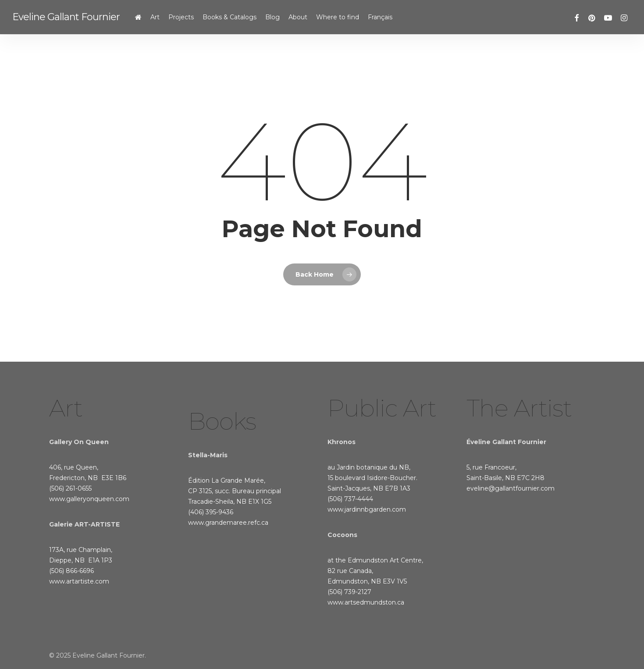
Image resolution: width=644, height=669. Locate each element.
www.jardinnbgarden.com (367, 509)
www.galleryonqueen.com (89, 499)
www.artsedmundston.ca (366, 602)
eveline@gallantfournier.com (511, 488)
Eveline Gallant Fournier (66, 17)
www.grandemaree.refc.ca (228, 523)
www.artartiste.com (79, 581)
